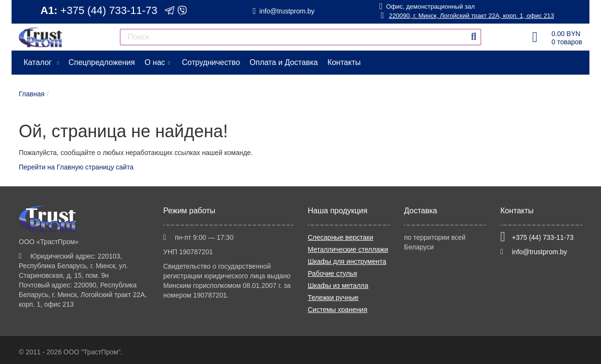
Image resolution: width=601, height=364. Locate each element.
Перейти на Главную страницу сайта (76, 167)
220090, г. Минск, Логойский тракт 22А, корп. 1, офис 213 (467, 16)
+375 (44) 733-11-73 (109, 10)
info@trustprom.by (287, 11)
